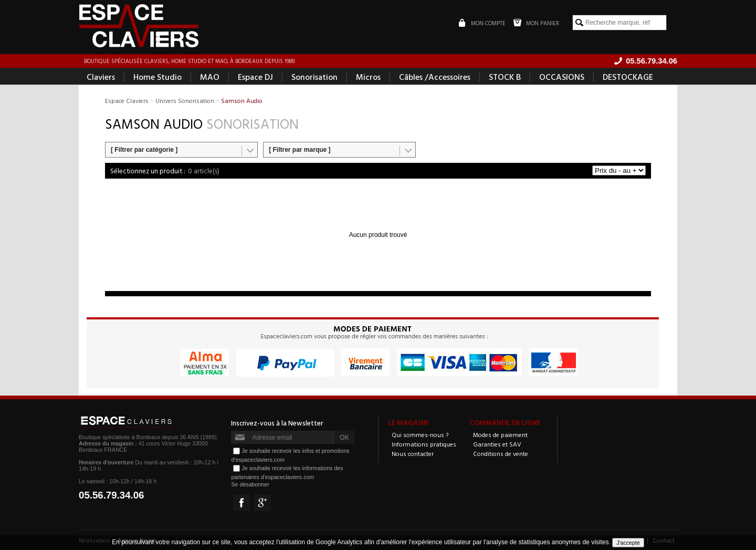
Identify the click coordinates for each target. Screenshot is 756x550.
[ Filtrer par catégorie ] (144, 150)
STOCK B (505, 77)
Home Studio (157, 77)
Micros (368, 77)
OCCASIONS (562, 77)
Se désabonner (250, 484)
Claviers (101, 77)
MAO (210, 77)
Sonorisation (314, 77)
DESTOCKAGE (628, 77)
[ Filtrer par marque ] (300, 150)
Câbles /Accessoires (435, 77)
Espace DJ (255, 77)
